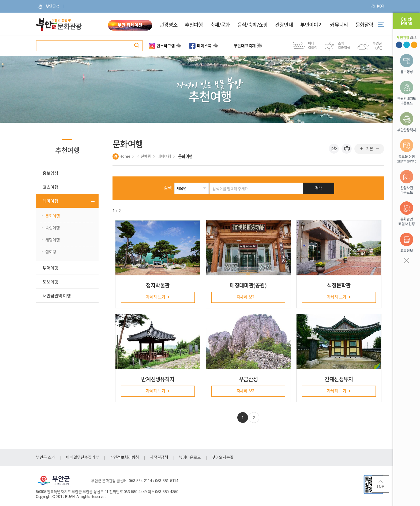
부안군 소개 (46, 458)
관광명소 (168, 25)
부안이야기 (311, 25)
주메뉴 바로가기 (0, 0)
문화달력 (364, 25)
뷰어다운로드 (190, 458)
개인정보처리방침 (125, 458)
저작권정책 (159, 458)
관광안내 (284, 25)
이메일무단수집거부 (82, 458)
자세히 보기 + (158, 297)
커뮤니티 (339, 25)
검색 (173, 188)
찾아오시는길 (223, 458)
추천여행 (194, 25)
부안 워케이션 (130, 25)
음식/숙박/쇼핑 (252, 25)
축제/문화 (220, 25)
